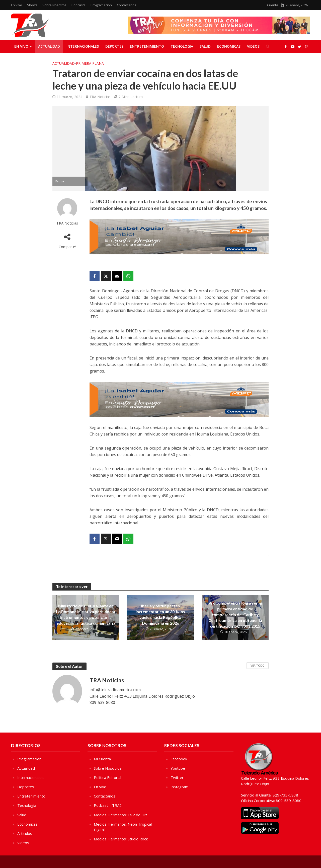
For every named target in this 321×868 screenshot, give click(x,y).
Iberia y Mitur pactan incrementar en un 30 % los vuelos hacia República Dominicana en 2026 (160, 614)
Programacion (29, 759)
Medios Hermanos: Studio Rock (121, 839)
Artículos (25, 833)
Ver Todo (258, 665)
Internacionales (83, 46)
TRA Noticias (100, 97)
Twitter (177, 777)
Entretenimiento (147, 46)
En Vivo (17, 5)
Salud (205, 46)
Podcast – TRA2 (108, 805)
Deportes (114, 46)
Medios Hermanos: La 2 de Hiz (121, 815)
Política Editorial (107, 777)
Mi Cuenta (102, 759)
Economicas (229, 46)
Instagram (179, 787)
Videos (253, 46)
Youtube (178, 768)
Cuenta (273, 5)
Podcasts (78, 5)
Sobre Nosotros (54, 5)
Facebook (179, 759)
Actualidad (49, 46)
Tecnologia (182, 46)
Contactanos (127, 5)
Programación (101, 5)
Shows (32, 5)
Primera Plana (90, 63)
